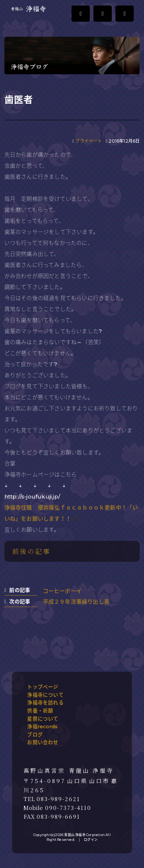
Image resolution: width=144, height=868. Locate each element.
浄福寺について (45, 695)
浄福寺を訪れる (45, 703)
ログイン (91, 840)
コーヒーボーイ (62, 591)
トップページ (43, 687)
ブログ (35, 735)
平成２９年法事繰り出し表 (76, 602)
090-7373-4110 (68, 808)
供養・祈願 (40, 711)
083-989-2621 (58, 799)
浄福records (42, 726)
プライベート (88, 141)
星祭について (43, 719)
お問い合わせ (43, 742)
